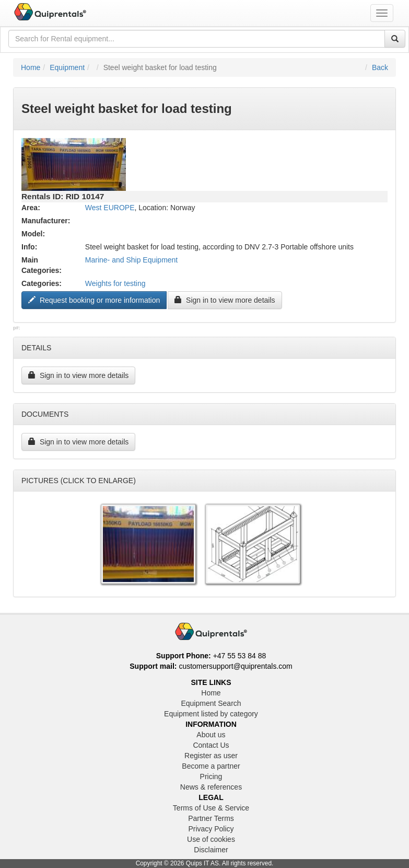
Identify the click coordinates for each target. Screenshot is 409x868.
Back (380, 67)
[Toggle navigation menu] (382, 13)
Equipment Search (211, 703)
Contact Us (211, 745)
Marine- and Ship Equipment (131, 260)
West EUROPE (110, 208)
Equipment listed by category (211, 714)
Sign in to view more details (225, 300)
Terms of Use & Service (211, 808)
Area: (31, 208)
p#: (17, 328)
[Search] (395, 39)
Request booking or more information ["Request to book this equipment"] (94, 300)
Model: (33, 234)
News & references (211, 787)
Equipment (67, 67)
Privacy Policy (211, 829)
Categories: (42, 283)
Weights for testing (115, 283)
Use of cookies (211, 839)
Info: (29, 247)
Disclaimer (211, 850)
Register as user (211, 756)
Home (31, 67)
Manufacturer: (45, 221)
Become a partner (211, 766)
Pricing (211, 776)
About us (211, 735)
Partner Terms (211, 818)
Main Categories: (42, 265)
